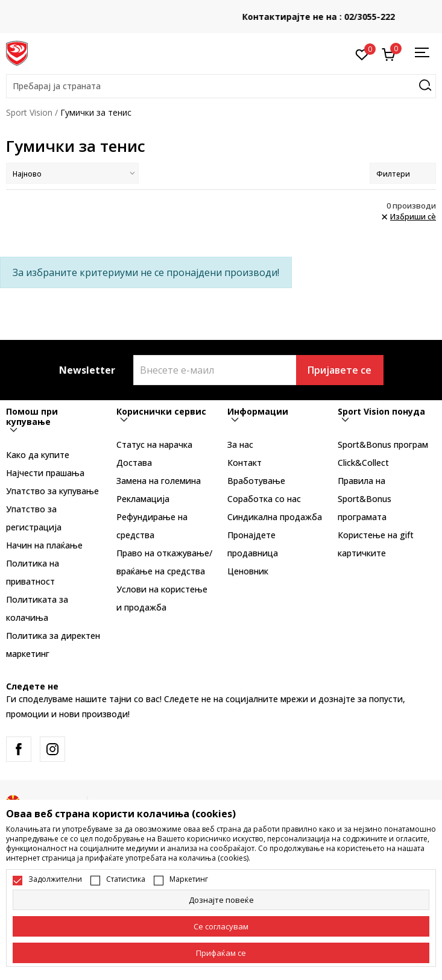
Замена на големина (159, 481)
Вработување (256, 481)
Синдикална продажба (275, 517)
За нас (240, 444)
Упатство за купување (52, 491)
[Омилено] (362, 54)
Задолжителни (55, 879)
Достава (134, 463)
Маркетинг (189, 879)
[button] (221, 86)
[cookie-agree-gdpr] (221, 926)
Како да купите (38, 455)
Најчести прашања (45, 473)
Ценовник (248, 571)
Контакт (245, 463)
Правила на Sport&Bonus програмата (365, 499)
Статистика (126, 879)
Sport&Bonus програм (383, 444)
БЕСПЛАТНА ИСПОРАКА (221, 12)
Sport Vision (29, 112)
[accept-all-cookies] (221, 953)
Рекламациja (143, 499)
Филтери (403, 174)
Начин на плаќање (44, 545)
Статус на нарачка (154, 444)
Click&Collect (363, 463)
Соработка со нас (264, 499)
